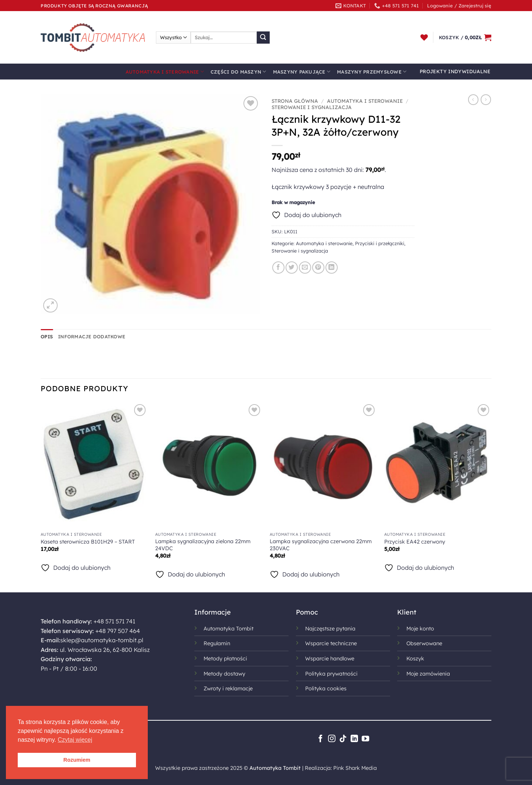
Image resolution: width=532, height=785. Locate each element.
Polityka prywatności (331, 674)
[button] (459, 6)
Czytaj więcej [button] (75, 740)
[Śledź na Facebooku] (320, 739)
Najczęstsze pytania (330, 629)
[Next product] (473, 99)
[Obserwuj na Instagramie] (332, 739)
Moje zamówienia (428, 674)
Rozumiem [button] (77, 760)
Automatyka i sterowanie (165, 72)
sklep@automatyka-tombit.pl (102, 640)
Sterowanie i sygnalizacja (312, 107)
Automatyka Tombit (229, 629)
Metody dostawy (224, 674)
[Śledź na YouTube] (365, 739)
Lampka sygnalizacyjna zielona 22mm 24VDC (203, 545)
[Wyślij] (263, 38)
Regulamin (217, 643)
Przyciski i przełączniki (380, 243)
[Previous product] (486, 99)
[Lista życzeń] (424, 37)
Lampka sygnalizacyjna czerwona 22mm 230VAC (321, 545)
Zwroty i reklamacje (228, 688)
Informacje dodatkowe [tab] (92, 336)
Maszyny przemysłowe (372, 72)
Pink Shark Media (355, 768)
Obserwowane (424, 643)
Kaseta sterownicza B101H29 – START (88, 542)
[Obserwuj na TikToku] (343, 739)
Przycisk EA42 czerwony (415, 542)
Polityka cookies (326, 688)
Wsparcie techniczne (331, 643)
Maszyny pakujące (302, 72)
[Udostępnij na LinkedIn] (332, 268)
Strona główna (295, 101)
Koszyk (415, 659)
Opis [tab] (47, 336)
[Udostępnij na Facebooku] (278, 268)
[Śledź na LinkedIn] (354, 739)
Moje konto (420, 629)
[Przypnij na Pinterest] (318, 268)
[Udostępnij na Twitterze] (292, 268)
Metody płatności (225, 659)
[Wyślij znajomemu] (305, 268)
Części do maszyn (238, 72)
